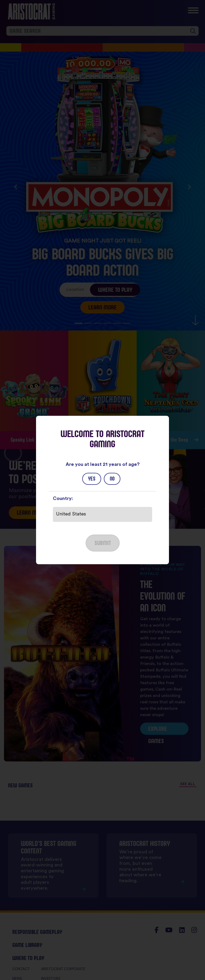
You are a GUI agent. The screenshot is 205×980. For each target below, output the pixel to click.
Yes (92, 479)
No (112, 479)
